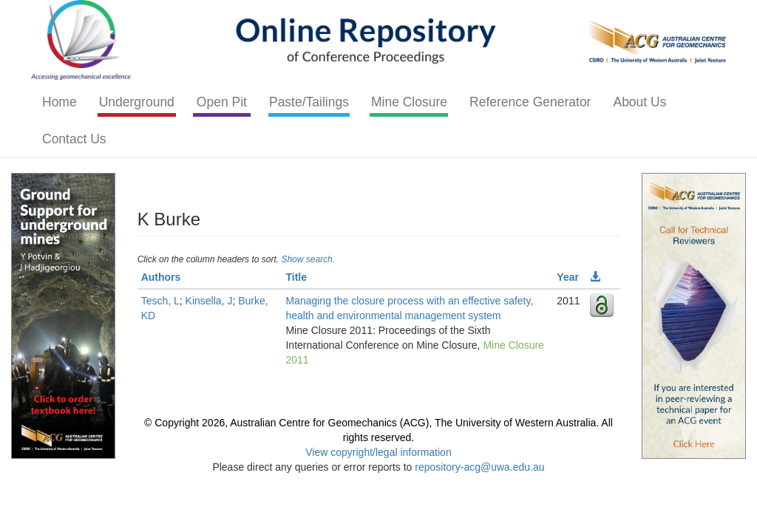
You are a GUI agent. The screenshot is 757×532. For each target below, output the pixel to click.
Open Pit (222, 102)
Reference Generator (530, 102)
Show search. (308, 259)
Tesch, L (160, 301)
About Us (639, 102)
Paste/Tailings (309, 102)
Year (568, 277)
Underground (137, 102)
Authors (161, 277)
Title (296, 277)
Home (60, 102)
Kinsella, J (209, 301)
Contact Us (74, 139)
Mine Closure (409, 102)
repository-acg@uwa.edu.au (479, 467)
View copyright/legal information (378, 452)
